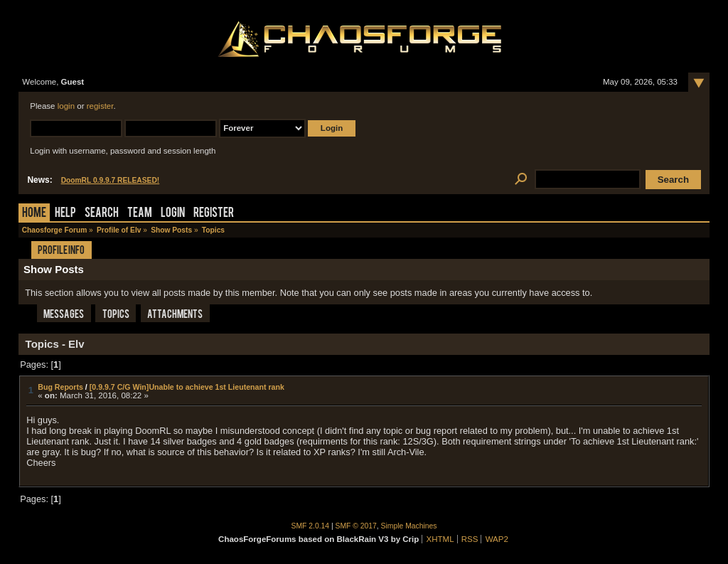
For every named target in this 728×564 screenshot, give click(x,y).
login (66, 106)
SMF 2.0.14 (311, 526)
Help (65, 214)
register (100, 106)
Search (102, 214)
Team (140, 214)
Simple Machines (409, 526)
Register (214, 214)
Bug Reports (60, 387)
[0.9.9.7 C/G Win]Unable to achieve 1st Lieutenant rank (187, 387)
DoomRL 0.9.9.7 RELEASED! (111, 180)
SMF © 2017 (356, 526)
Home (34, 214)
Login (173, 214)
